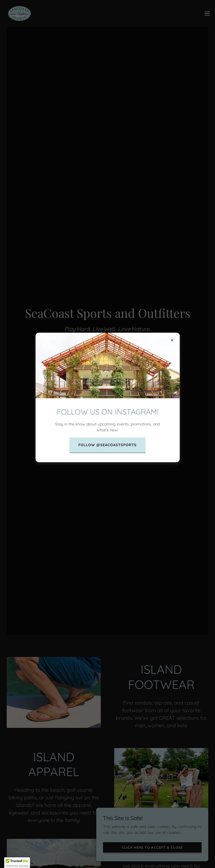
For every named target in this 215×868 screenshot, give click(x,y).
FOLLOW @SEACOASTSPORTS (107, 445)
